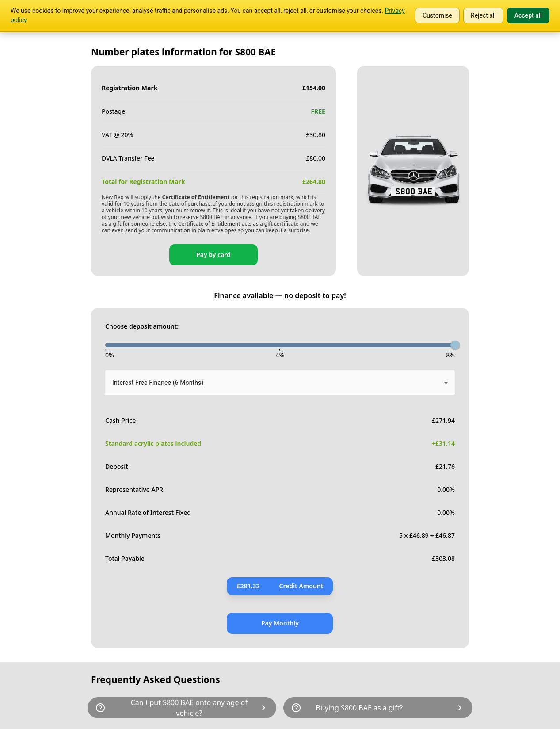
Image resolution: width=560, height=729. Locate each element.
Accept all (528, 15)
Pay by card (213, 255)
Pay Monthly (280, 623)
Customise (437, 15)
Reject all (483, 15)
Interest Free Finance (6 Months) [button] (158, 383)
